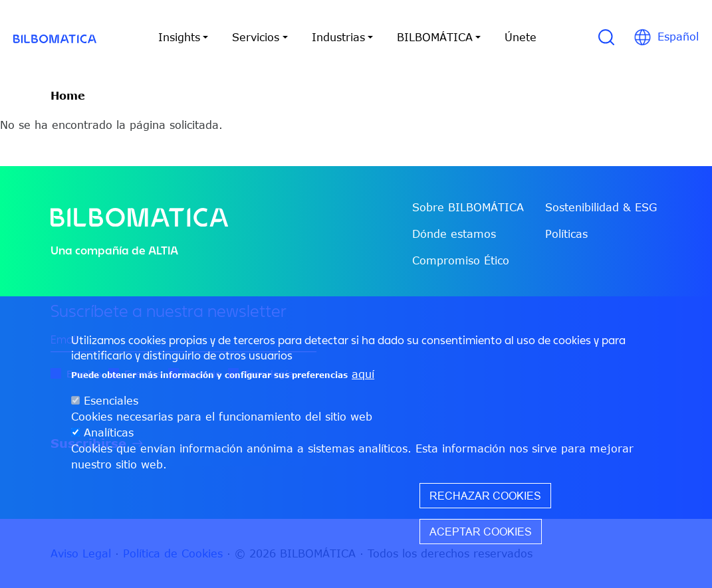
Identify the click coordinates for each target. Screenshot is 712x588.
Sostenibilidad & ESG (601, 207)
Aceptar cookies (481, 532)
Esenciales (111, 401)
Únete (521, 37)
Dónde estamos (454, 234)
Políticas (566, 234)
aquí (363, 374)
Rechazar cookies (485, 496)
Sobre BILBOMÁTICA (468, 207)
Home (68, 96)
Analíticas (109, 433)
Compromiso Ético (461, 260)
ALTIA (163, 250)
